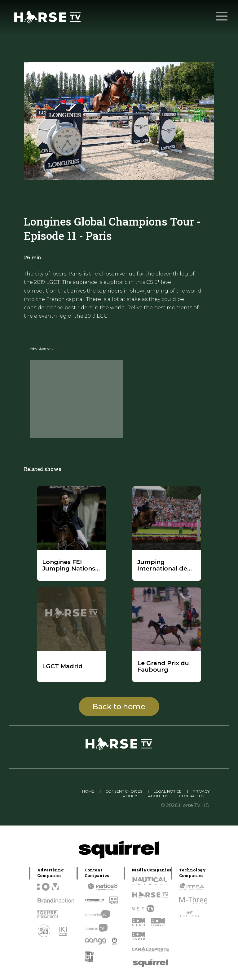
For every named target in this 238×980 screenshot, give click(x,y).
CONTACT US (192, 796)
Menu (223, 13)
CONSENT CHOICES (124, 791)
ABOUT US (158, 796)
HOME (88, 791)
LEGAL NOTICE (167, 791)
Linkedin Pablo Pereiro (52, 791)
